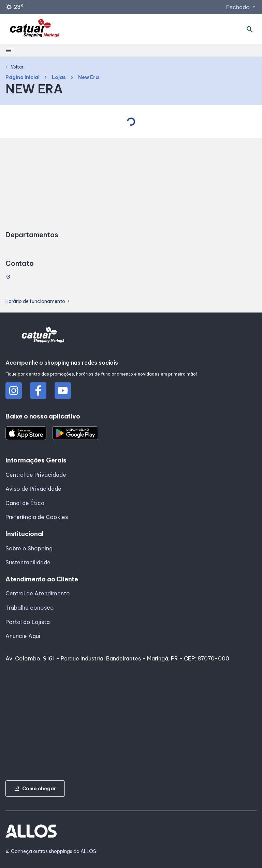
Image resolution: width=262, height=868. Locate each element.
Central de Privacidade (36, 475)
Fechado (241, 7)
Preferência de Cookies (37, 517)
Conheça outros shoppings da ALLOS (51, 851)
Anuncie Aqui (23, 636)
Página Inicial (23, 78)
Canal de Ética (25, 503)
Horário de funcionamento (38, 301)
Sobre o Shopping (29, 548)
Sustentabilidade (28, 562)
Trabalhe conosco (30, 608)
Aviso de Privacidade (33, 489)
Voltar (14, 67)
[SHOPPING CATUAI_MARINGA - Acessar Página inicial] (35, 29)
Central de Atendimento (38, 593)
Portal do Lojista (28, 622)
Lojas (59, 78)
